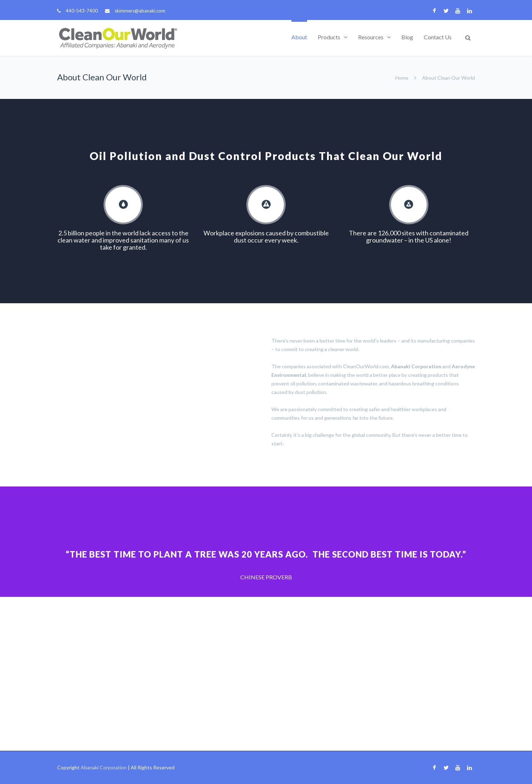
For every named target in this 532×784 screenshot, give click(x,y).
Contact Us (438, 37)
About (299, 37)
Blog (407, 37)
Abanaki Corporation (104, 767)
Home (402, 78)
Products (329, 37)
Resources (371, 37)
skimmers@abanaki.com (140, 11)
